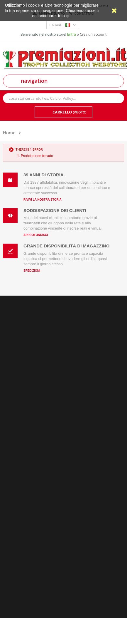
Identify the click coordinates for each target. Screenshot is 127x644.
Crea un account (93, 34)
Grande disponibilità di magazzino (66, 246)
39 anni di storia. (44, 175)
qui (69, 16)
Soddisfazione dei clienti (55, 210)
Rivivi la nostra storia (43, 200)
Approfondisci (36, 235)
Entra (72, 34)
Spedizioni (32, 271)
